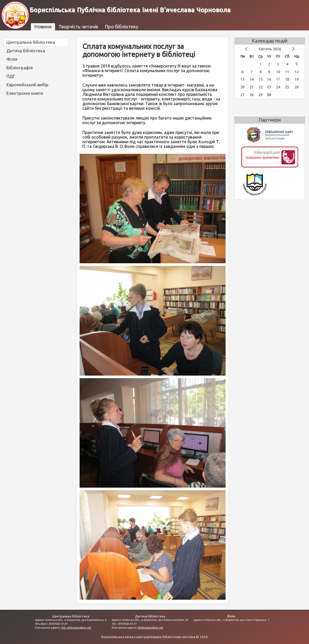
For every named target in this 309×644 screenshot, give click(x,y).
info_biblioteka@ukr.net (76, 628)
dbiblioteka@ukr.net (150, 628)
